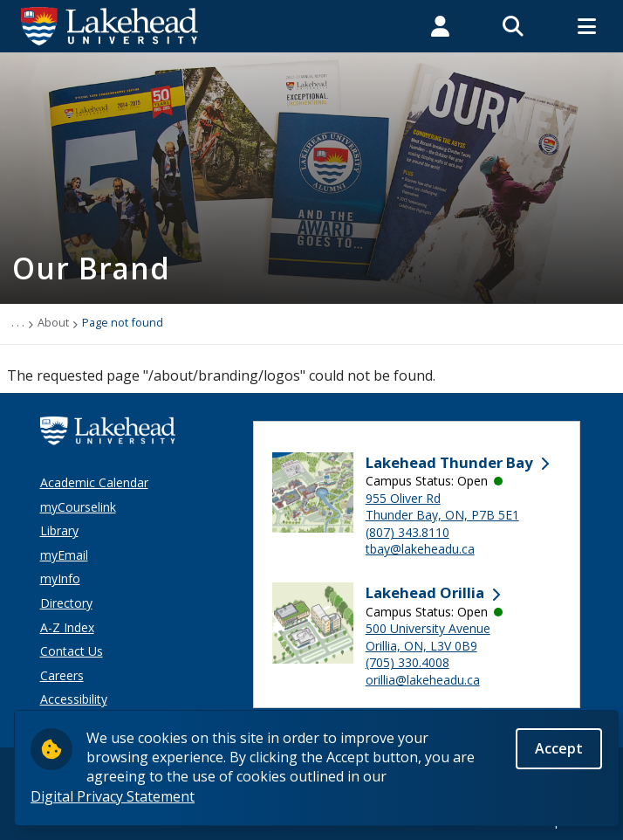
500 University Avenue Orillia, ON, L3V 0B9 (428, 637)
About (53, 322)
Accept (559, 753)
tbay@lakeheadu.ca (420, 549)
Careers (62, 675)
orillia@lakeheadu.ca (423, 680)
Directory (66, 603)
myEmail (64, 555)
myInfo (60, 578)
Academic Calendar (94, 482)
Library (59, 530)
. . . (18, 322)
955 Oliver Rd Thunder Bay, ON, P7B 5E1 (442, 507)
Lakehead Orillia (425, 592)
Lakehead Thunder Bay (449, 462)
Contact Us (72, 651)
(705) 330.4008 (407, 662)
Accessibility (74, 699)
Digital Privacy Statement (113, 801)
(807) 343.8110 (407, 532)
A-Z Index (67, 627)
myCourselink (78, 507)
